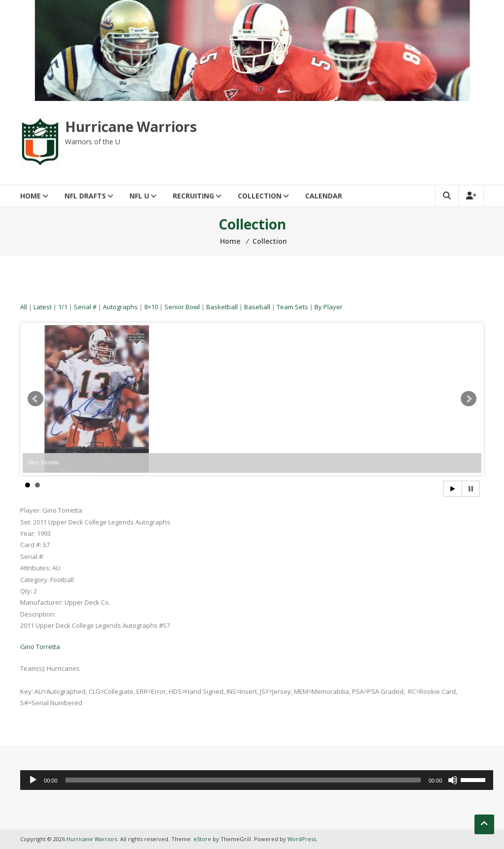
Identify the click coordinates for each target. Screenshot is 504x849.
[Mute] (453, 780)
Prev (35, 399)
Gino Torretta (40, 647)
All (24, 307)
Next (469, 399)
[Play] (33, 780)
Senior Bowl (182, 307)
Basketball (222, 307)
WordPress (302, 839)
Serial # (85, 307)
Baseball (257, 307)
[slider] (243, 780)
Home (31, 196)
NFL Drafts (85, 196)
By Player (329, 307)
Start (453, 489)
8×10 (151, 307)
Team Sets (292, 307)
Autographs (120, 307)
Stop (471, 489)
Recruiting (193, 196)
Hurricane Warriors (131, 127)
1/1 (63, 307)
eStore (202, 839)
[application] (257, 780)
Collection (260, 196)
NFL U (139, 196)
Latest (43, 307)
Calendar (324, 196)
